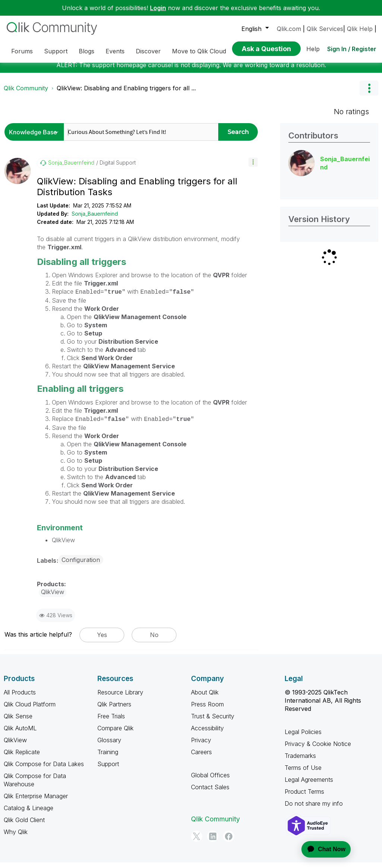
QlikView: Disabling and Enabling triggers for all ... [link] (126, 94)
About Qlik (205, 698)
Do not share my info (314, 809)
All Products (20, 698)
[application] (322, 849)
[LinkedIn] (213, 842)
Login (158, 8)
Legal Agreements (309, 785)
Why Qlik (16, 837)
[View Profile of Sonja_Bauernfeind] (71, 168)
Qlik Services (325, 29)
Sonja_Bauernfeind (95, 219)
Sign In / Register (352, 49)
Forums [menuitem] (22, 51)
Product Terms (304, 797)
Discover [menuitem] (148, 51)
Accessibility (207, 734)
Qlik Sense (18, 722)
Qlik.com (289, 29)
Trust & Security (213, 722)
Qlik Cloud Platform (30, 710)
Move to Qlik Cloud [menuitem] (199, 51)
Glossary (109, 746)
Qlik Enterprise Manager (36, 802)
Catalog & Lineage (29, 814)
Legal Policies (303, 737)
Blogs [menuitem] (87, 51)
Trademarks (300, 761)
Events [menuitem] (115, 51)
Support (108, 769)
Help (313, 49)
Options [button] (369, 94)
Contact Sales (210, 793)
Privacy (201, 746)
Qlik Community (26, 94)
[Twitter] (197, 842)
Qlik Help (360, 29)
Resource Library (120, 698)
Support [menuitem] (56, 51)
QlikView (15, 746)
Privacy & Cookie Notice (318, 749)
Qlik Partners (114, 710)
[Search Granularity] (36, 138)
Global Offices (210, 781)
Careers (201, 758)
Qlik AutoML (20, 734)
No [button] (154, 640)
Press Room (207, 710)
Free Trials (111, 722)
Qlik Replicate (22, 758)
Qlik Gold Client (24, 825)
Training (108, 758)
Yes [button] (102, 640)
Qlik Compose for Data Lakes (44, 769)
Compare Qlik (115, 734)
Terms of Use (303, 773)
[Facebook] (229, 842)
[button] (253, 168)
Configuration (81, 565)
